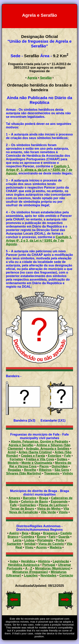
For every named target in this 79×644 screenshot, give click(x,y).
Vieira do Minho (49, 509)
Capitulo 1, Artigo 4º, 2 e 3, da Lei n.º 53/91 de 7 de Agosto (39, 241)
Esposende (59, 502)
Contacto (66, 575)
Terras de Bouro (22, 509)
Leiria (17, 540)
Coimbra (28, 537)
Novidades (48, 575)
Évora (41, 537)
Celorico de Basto (35, 502)
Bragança (50, 533)
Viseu (29, 547)
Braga (44, 498)
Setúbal (30, 544)
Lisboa (29, 540)
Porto (60, 540)
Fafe (14, 505)
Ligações (31, 575)
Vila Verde (48, 512)
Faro (52, 537)
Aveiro (14, 533)
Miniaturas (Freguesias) (30, 572)
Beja (25, 533)
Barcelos (30, 498)
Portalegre (45, 540)
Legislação (61, 561)
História (44, 561)
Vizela (63, 512)
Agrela (32, 78)
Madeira (55, 547)
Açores (41, 547)
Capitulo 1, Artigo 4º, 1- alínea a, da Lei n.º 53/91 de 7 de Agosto (39, 170)
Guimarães (28, 505)
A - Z (29, 568)
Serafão (46, 78)
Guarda (64, 537)
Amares (14, 498)
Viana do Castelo (51, 544)
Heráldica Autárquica (24, 565)
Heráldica (28, 561)
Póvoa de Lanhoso (53, 505)
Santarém (14, 544)
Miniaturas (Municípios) (53, 568)
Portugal (49, 565)
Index (14, 561)
